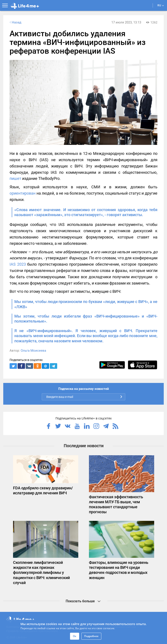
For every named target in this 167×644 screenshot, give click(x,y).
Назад (15, 22)
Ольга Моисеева (33, 351)
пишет (15, 178)
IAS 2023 (18, 264)
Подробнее (91, 636)
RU (161, 5)
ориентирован (23, 193)
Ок (75, 636)
